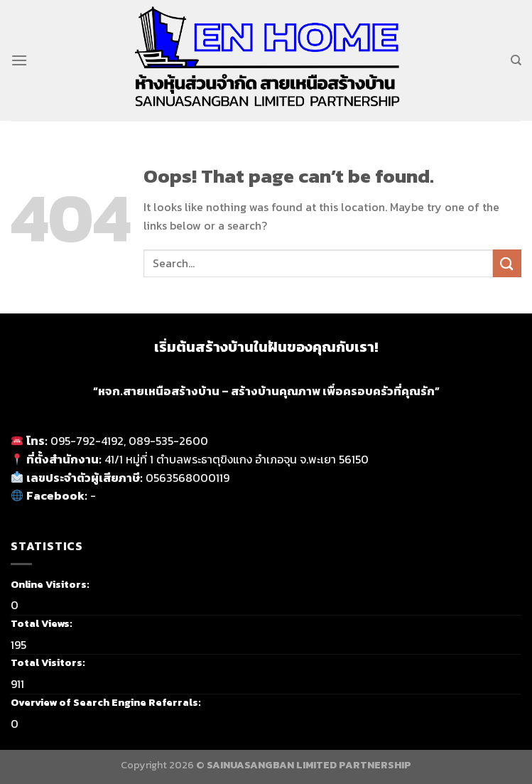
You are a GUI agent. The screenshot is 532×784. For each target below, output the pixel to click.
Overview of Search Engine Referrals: (107, 702)
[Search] (516, 60)
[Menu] (19, 60)
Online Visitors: (51, 584)
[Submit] (507, 263)
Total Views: (43, 623)
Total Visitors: (49, 662)
